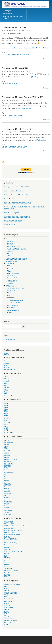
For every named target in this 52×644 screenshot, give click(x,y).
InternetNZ (8, 476)
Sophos (6, 504)
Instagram (41, 207)
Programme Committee (16, 300)
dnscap (13, 54)
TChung (7, 616)
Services (8, 239)
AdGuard (7, 440)
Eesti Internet (8, 601)
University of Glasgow (11, 620)
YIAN (6, 577)
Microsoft (7, 422)
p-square (7, 560)
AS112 (9, 256)
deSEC (6, 595)
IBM (6, 383)
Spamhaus (7, 506)
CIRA (6, 408)
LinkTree (12, 209)
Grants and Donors (13, 310)
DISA (6, 597)
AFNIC (6, 403)
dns (3, 83)
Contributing (11, 275)
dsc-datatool (12, 147)
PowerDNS (8, 497)
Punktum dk (8, 502)
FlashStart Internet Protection (13, 530)
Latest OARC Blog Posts (12, 213)
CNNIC (7, 453)
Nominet (7, 387)
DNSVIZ (10, 244)
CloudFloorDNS (9, 524)
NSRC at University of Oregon (14, 551)
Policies (10, 312)
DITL (9, 271)
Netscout (7, 487)
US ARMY (8, 622)
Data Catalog (10, 263)
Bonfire (7, 209)
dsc (3, 54)
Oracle (6, 390)
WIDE (6, 624)
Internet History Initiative (12, 534)
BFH (6, 586)
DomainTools (8, 466)
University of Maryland (11, 570)
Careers (10, 295)
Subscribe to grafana (3, 162)
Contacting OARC (10, 224)
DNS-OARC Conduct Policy (13, 221)
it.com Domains (9, 541)
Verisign (7, 354)
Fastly (6, 468)
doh (6, 83)
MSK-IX (7, 483)
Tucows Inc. (8, 510)
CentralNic (8, 451)
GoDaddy (7, 381)
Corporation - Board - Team (16, 288)
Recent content (10, 339)
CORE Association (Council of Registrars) (17, 526)
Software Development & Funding (16, 259)
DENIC (7, 412)
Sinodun (7, 612)
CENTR (7, 590)
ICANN (7, 365)
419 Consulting (9, 522)
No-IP (6, 495)
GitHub (19, 207)
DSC (9, 266)
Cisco (6, 410)
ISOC (6, 418)
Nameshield (8, 485)
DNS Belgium (9, 464)
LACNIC (7, 480)
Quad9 (6, 562)
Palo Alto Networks (10, 369)
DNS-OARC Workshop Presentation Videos (18, 203)
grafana (7, 54)
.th (5, 566)
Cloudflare (7, 379)
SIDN (6, 429)
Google (6, 363)
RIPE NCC (8, 394)
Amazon (7, 445)
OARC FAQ (11, 290)
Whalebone (8, 514)
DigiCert (7, 414)
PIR (5, 392)
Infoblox (7, 367)
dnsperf (19, 54)
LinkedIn (14, 207)
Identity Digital (9, 472)
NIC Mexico (8, 493)
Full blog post (37, 77)
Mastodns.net (26, 207)
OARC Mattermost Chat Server (17, 249)
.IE (5, 474)
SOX (6, 614)
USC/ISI (7, 572)
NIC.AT (7, 489)
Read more (47, 59)
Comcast (7, 361)
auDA (6, 449)
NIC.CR (7, 547)
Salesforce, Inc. (9, 396)
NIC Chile (7, 491)
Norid (6, 427)
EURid (6, 416)
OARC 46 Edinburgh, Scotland (14, 191)
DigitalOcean (8, 461)
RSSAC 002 (11, 268)
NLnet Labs (8, 549)
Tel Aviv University (10, 618)
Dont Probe (11, 253)
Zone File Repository (14, 273)
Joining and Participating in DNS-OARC (17, 187)
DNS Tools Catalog (12, 261)
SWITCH (7, 431)
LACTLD (7, 603)
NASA (6, 545)
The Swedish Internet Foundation (14, 433)
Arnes (6, 447)
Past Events (9, 283)
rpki (6, 115)
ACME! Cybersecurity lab (12, 584)
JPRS (6, 478)
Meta (6, 420)
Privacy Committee (15, 302)
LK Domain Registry (11, 543)
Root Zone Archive (13, 278)
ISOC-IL (7, 537)
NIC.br (6, 424)
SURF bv (7, 508)
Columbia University (11, 593)
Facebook (34, 207)
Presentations (11, 308)
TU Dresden (8, 568)
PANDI (6, 553)
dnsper (11, 115)
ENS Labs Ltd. (9, 528)
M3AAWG (8, 605)
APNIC (6, 405)
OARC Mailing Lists (14, 246)
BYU (6, 588)
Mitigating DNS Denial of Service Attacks (13, 18)
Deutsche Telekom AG (11, 459)
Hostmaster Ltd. (9, 532)
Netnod (6, 609)
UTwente (7, 575)
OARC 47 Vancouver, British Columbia (16, 195)
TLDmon (10, 251)
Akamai (7, 377)
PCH (6, 556)
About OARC (10, 286)
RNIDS (6, 564)
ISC (5, 385)
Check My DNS (8, 11)
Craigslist (7, 455)
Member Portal (7, 14)
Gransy (6, 470)
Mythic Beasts (9, 607)
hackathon (26, 54)
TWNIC (7, 512)
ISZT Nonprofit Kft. (10, 539)
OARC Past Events (10, 199)
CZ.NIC (7, 457)
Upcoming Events (11, 281)
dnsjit (25, 147)
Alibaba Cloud (9, 442)
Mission (10, 293)
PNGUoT (7, 558)
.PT (5, 500)
